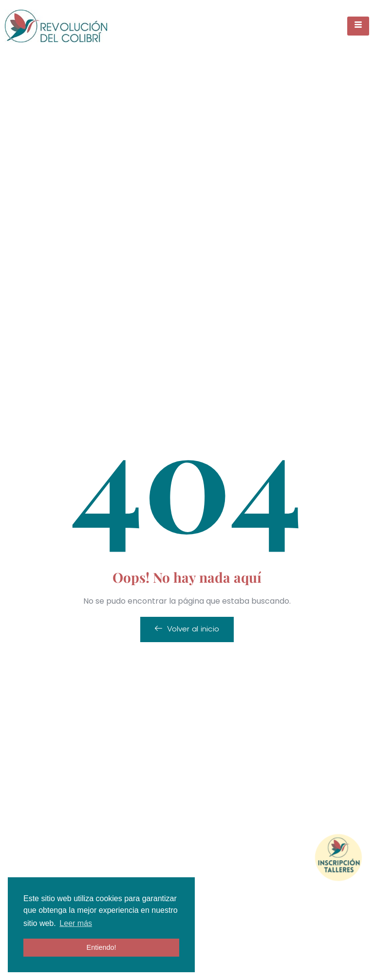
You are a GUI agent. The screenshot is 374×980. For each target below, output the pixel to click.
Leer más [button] (76, 923)
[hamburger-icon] (358, 26)
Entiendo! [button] (102, 947)
